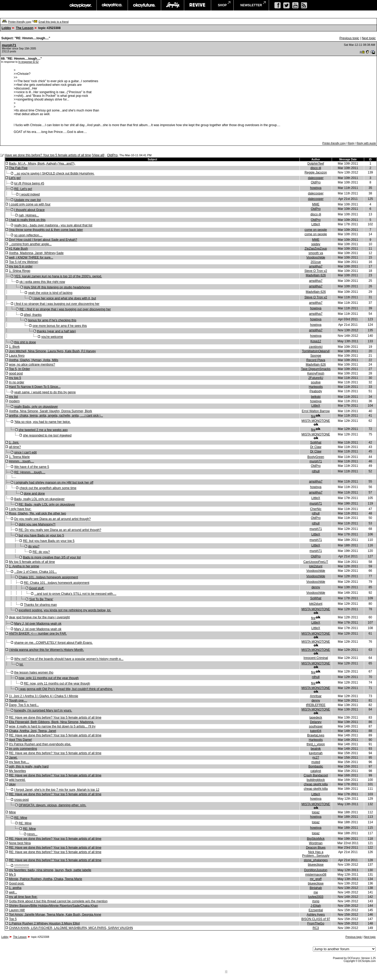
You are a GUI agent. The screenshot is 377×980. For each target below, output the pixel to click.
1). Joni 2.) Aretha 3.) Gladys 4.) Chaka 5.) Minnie (43, 696)
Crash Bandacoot (316, 775)
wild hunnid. (17, 780)
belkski (316, 397)
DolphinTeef (316, 164)
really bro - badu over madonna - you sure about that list (53, 225)
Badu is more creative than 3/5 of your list (52, 557)
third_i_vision (316, 744)
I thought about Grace (29, 210)
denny (316, 587)
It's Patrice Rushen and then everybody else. (40, 744)
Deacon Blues (316, 848)
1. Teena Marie (19, 457)
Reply (351, 143)
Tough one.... (18, 701)
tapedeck (316, 718)
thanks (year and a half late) (56, 331)
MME (316, 204)
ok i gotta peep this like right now (42, 282)
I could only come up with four (30, 204)
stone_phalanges (316, 860)
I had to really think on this (27, 220)
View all (98, 155)
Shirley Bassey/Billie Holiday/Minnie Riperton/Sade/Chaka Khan (53, 906)
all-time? (15, 447)
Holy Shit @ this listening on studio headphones (57, 287)
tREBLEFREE (316, 705)
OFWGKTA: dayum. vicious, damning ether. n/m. (52, 805)
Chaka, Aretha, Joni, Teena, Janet (32, 731)
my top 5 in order (21, 266)
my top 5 (15, 378)
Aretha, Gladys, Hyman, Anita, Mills (34, 360)
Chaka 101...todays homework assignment (48, 577)
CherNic (316, 509)
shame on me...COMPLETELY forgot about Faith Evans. (53, 643)
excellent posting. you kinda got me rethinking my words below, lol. (65, 610)
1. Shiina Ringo (20, 271)
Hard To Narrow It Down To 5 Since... (35, 387)
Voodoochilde (316, 257)
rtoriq (316, 901)
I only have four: (20, 509)
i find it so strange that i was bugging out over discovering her (57, 304)
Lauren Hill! (17, 910)
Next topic (369, 38)
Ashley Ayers (316, 915)
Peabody (316, 391)
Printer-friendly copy (20, 22)
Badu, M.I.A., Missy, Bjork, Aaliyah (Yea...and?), (42, 164)
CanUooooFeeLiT (316, 562)
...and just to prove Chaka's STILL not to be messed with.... (75, 594)
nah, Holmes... (29, 215)
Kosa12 (316, 341)
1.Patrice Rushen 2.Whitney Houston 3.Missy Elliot (44, 923)
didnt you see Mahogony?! (37, 524)
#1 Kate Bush (18, 249)
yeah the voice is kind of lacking (50, 293)
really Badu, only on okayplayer (36, 407)
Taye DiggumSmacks (316, 369)
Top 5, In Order (19, 369)
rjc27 (316, 758)
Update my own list (27, 200)
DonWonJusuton (316, 870)
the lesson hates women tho (34, 673)
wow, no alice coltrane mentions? (32, 365)
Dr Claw (316, 447)
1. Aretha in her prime (24, 566)
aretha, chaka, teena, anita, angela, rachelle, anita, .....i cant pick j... (56, 416)
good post (16, 373)
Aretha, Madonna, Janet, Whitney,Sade (36, 253)
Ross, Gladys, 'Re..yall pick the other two (37, 513)
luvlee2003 (316, 897)
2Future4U (316, 378)
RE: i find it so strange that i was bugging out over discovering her (65, 309)
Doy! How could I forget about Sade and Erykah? (43, 240)
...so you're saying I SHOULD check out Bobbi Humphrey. (54, 173)
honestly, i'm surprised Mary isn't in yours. (43, 710)
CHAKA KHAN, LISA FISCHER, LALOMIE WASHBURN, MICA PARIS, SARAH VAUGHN (71, 928)
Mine (12, 812)
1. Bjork (14, 347)
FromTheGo (316, 923)
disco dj (316, 168)
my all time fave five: (23, 897)
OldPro (112, 155)
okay (12, 784)
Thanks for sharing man (40, 605)
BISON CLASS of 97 (316, 919)
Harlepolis (316, 387)
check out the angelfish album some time (48, 488)
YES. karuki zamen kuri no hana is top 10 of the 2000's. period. (58, 276)
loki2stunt (316, 566)
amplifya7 (316, 266)
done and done (34, 494)
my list (13, 397)
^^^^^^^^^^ (21, 866)
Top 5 (13, 919)
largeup (173, 5)
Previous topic (349, 38)
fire (313, 416)
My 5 (12, 875)
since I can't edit (25, 452)
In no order (16, 382)
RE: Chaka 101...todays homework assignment (57, 583)
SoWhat (316, 443)
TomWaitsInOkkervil (316, 351)
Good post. (17, 883)
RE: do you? (41, 552)
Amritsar (316, 696)
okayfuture (144, 5)
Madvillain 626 (316, 275)
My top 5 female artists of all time (32, 562)
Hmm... (32, 834)
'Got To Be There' (41, 599)
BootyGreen (316, 457)
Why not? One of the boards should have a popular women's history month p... (69, 659)
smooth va (316, 253)
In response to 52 (28, 62)
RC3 (316, 928)
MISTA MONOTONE (316, 421)
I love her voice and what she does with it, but (64, 298)
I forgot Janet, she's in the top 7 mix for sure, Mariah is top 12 (57, 790)
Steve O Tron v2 (316, 271)
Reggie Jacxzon (316, 172)
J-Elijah (316, 906)
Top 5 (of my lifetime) (23, 262)
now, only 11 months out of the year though (49, 678)
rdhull (316, 471)
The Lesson (25, 28)
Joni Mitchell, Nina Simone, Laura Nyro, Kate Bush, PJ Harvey (52, 351)
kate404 (316, 731)
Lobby (6, 28)
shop (222, 5)
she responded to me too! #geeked (47, 435)
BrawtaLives (316, 735)
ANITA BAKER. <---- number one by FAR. (38, 634)
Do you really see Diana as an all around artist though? (52, 519)
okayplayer (80, 5)
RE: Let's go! (23, 189)
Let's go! (15, 178)
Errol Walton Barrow (316, 411)
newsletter (251, 5)
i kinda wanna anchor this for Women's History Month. (46, 650)
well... (13, 892)
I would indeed (29, 194)
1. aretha (15, 888)
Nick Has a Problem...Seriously (316, 854)
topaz (316, 812)
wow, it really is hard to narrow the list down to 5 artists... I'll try (52, 726)
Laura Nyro (17, 356)
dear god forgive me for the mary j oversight (39, 617)
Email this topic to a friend (54, 22)
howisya (316, 188)
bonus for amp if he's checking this (52, 320)
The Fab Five (18, 168)
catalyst (316, 771)
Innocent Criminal (316, 658)
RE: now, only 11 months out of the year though (57, 684)
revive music (198, 5)
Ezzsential (316, 910)
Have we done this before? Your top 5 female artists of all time (48, 155)
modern (14, 401)
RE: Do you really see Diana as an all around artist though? (60, 530)
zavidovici (316, 347)
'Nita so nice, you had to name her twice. (42, 422)
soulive (316, 382)
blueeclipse (316, 865)
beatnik (316, 749)
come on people (316, 230)
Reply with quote (366, 143)
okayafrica (112, 5)
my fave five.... (19, 762)
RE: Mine (21, 818)
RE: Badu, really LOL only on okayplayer (47, 505)
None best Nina (20, 843)
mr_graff (316, 879)
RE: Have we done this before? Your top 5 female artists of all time (55, 718)
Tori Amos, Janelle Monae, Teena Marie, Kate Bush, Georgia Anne (55, 915)
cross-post (21, 800)
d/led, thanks (33, 315)
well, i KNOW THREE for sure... (31, 257)
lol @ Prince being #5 (29, 183)
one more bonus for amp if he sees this (60, 326)
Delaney (316, 722)
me (316, 892)
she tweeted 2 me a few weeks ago (43, 430)
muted (316, 762)
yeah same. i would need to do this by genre (45, 392)
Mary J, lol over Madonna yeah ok (38, 624)
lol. (21, 664)
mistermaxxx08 (316, 875)
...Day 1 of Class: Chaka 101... (35, 572)
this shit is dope (25, 342)
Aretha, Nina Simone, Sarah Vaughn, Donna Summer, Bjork (50, 411)
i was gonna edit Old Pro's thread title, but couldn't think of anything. (66, 689)
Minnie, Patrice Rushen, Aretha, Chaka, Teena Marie (45, 879)
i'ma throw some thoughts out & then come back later (46, 230)
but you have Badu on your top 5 (41, 535)
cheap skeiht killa (316, 784)
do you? (34, 546)
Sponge (316, 356)
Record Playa (316, 360)
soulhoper (316, 726)
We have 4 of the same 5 (32, 467)
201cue (316, 262)
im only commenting (23, 749)
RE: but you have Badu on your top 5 (49, 541)
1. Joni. (14, 443)
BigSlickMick (316, 839)
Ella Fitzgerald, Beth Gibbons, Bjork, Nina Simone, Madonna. (51, 722)
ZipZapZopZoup (316, 249)
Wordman (316, 843)
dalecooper (316, 178)
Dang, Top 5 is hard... (24, 705)
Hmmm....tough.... (21, 461)
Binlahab (316, 888)
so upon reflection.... (28, 235)
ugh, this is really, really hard (29, 766)
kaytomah (316, 753)
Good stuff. (37, 588)
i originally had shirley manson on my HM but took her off (54, 483)
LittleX (316, 224)
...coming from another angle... (30, 244)
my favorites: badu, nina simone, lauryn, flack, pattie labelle (50, 870)
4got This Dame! (20, 740)
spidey (316, 244)
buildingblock (316, 780)
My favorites (17, 771)
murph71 (9, 45)
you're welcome (52, 337)
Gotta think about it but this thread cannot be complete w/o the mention (58, 901)
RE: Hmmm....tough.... (30, 472)
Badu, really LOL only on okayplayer (39, 499)
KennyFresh (316, 373)
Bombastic (316, 766)
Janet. (13, 758)
